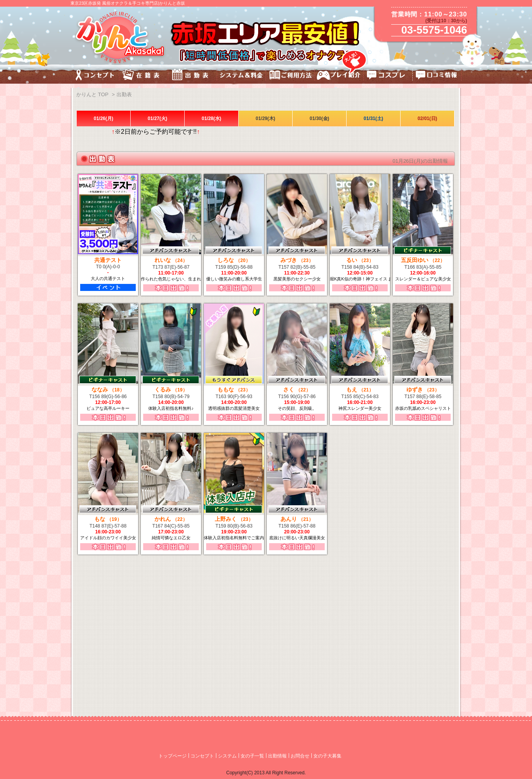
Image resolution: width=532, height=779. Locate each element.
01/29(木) (265, 118)
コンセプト (95, 76)
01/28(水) (211, 118)
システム (227, 756)
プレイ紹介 (339, 76)
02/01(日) (427, 118)
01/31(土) (373, 118)
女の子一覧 (252, 756)
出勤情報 (277, 756)
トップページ (173, 756)
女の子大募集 (327, 756)
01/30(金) (319, 118)
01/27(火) (157, 118)
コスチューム (388, 76)
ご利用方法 (290, 76)
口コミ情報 (437, 76)
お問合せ (300, 756)
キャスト (144, 76)
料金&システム (242, 76)
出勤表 (193, 76)
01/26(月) (103, 118)
